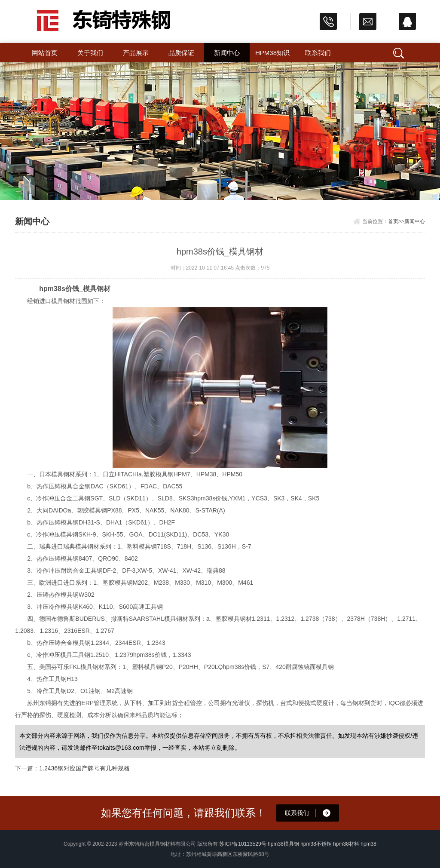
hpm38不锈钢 (316, 844)
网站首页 (45, 53)
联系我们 (318, 53)
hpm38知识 (272, 53)
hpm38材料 (346, 844)
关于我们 (90, 53)
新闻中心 (227, 53)
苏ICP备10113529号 (243, 844)
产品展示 (136, 53)
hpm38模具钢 (283, 844)
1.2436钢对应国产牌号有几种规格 (84, 768)
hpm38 (368, 844)
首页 (393, 221)
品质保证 (181, 53)
